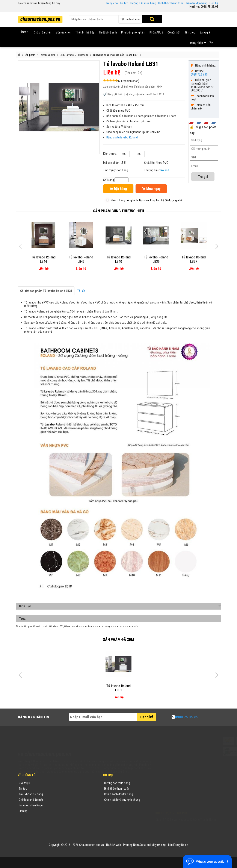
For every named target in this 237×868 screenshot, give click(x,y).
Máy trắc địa (159, 845)
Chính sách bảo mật (31, 800)
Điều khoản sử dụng (31, 794)
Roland (165, 170)
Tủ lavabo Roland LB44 (43, 259)
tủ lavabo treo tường (101, 626)
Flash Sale (59, 816)
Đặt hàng (118, 189)
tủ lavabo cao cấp (130, 626)
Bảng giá (205, 32)
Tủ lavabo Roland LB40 (118, 259)
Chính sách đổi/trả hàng (119, 794)
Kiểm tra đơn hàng (197, 3)
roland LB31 (58, 626)
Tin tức (124, 3)
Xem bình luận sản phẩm (142, 87)
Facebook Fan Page (31, 805)
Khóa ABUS (156, 32)
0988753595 (168, 789)
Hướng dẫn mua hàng (143, 3)
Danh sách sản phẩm (66, 805)
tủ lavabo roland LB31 (43, 626)
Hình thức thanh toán (171, 3)
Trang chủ (112, 3)
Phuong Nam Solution (136, 845)
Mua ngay (151, 189)
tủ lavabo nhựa (85, 626)
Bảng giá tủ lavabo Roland (122, 137)
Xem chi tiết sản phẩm (115, 87)
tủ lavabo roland (71, 626)
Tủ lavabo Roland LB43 (81, 259)
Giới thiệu (24, 783)
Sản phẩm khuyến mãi (66, 811)
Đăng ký (147, 717)
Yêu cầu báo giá (63, 794)
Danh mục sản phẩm (65, 800)
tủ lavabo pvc (116, 626)
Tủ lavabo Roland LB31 (118, 688)
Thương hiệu (60, 783)
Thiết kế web (113, 845)
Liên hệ (214, 3)
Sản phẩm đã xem (118, 640)
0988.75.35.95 (199, 74)
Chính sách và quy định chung (122, 800)
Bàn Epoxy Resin (178, 845)
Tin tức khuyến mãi (64, 789)
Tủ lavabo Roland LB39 (156, 259)
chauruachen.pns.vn (179, 795)
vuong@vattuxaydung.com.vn (181, 801)
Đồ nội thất (174, 32)
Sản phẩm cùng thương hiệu (118, 211)
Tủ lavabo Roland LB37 (194, 259)
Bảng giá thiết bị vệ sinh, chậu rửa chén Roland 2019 (136, 94)
